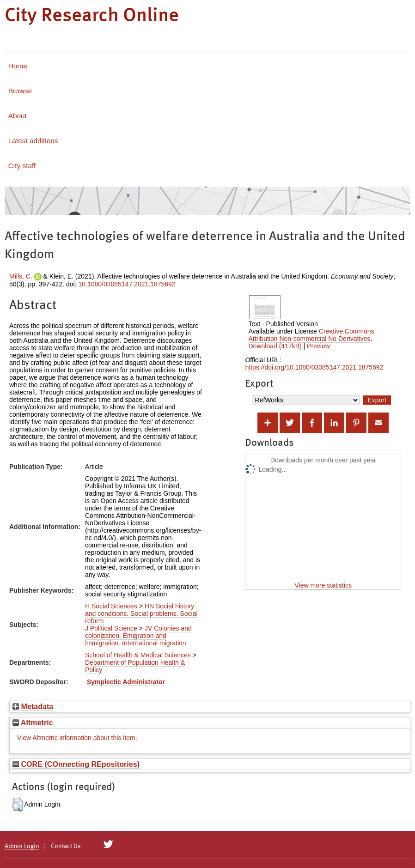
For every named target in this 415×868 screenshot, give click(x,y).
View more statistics (323, 585)
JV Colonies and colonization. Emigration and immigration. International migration (138, 636)
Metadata (33, 706)
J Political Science (111, 628)
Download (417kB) (275, 346)
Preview (318, 346)
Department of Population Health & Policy (135, 666)
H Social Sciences (111, 606)
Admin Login (22, 846)
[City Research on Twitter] (108, 844)
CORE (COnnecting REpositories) (76, 764)
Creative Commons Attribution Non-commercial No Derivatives (311, 335)
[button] (17, 805)
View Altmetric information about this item (76, 738)
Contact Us (66, 846)
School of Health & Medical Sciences (138, 655)
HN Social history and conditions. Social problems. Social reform (141, 613)
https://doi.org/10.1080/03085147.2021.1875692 (314, 367)
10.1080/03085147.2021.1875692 (127, 284)
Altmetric (33, 722)
